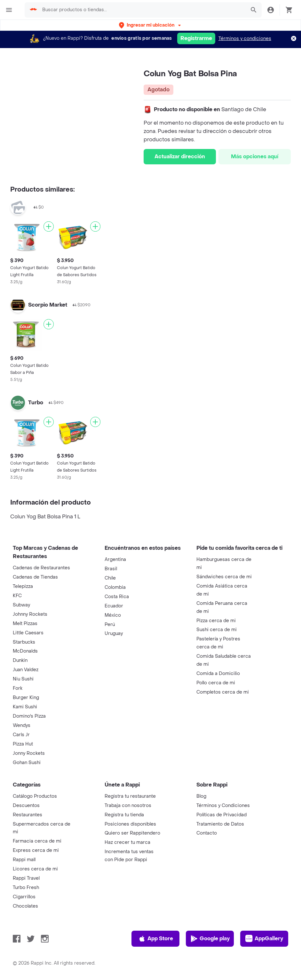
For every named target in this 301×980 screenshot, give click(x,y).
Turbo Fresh (26, 888)
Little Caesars (28, 633)
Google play (210, 939)
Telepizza (23, 586)
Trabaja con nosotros (128, 806)
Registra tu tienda (124, 815)
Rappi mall (24, 860)
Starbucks (24, 642)
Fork (18, 688)
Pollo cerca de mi (216, 683)
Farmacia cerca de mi (37, 841)
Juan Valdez (26, 670)
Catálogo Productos (35, 796)
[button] (150, 25)
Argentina (115, 560)
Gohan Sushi (27, 763)
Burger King (26, 698)
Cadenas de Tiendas (35, 577)
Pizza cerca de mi (216, 621)
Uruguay (114, 634)
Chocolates (25, 906)
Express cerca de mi (36, 850)
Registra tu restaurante (130, 796)
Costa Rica (117, 597)
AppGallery (264, 939)
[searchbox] (142, 10)
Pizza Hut (23, 744)
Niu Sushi (23, 679)
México (113, 615)
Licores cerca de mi (35, 869)
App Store (156, 939)
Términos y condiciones (245, 39)
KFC (17, 596)
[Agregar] (49, 226)
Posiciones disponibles (130, 824)
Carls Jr (21, 735)
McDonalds (25, 651)
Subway (21, 605)
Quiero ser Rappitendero (132, 833)
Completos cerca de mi (223, 692)
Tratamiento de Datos (220, 824)
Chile (110, 578)
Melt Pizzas (25, 624)
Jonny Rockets (29, 753)
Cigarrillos (24, 897)
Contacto (207, 833)
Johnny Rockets (30, 614)
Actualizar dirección (180, 156)
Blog (201, 796)
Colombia (115, 587)
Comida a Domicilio (218, 674)
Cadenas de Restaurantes (41, 568)
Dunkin (20, 660)
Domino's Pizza (29, 716)
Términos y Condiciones (223, 806)
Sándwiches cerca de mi (224, 577)
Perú (110, 625)
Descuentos (26, 806)
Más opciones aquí (255, 156)
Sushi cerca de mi (217, 630)
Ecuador (114, 606)
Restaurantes (28, 815)
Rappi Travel (26, 878)
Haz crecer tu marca (127, 842)
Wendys (22, 725)
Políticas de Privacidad (222, 815)
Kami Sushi (25, 707)
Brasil (111, 569)
